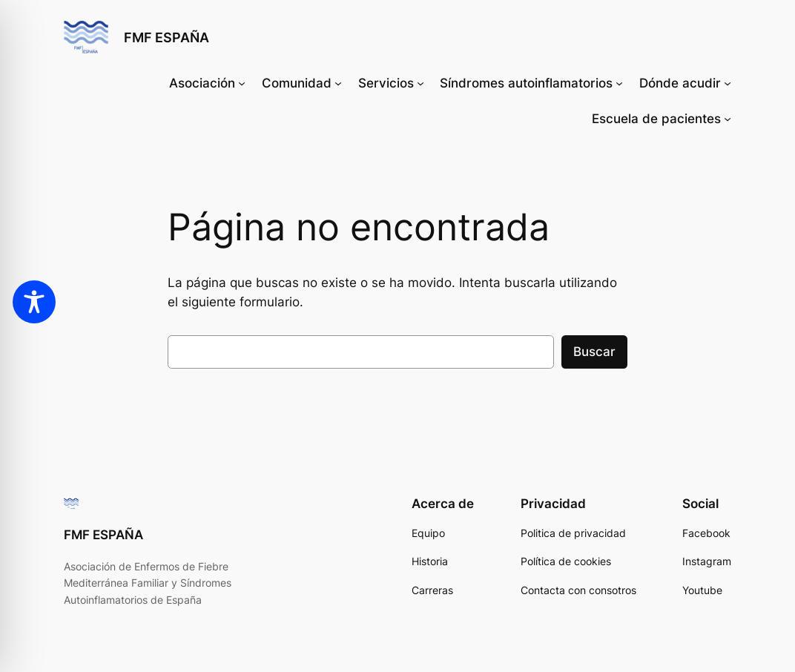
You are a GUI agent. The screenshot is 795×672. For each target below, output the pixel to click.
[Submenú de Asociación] (242, 83)
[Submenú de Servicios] (420, 83)
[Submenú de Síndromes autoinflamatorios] (619, 83)
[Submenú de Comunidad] (338, 83)
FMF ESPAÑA (166, 37)
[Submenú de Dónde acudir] (728, 83)
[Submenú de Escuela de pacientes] (728, 119)
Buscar (594, 352)
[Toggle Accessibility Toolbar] (34, 302)
